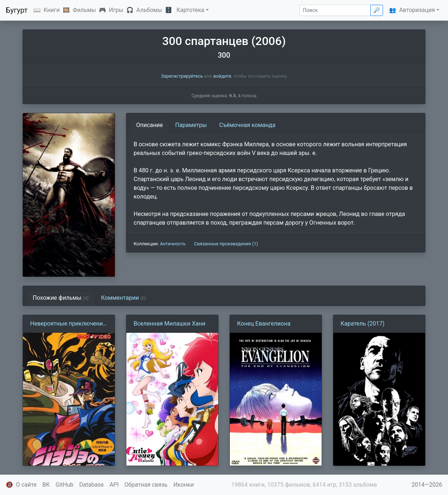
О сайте (26, 485)
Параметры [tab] (191, 125)
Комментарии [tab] (123, 298)
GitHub (64, 485)
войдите (222, 76)
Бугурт (17, 10)
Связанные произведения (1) (226, 244)
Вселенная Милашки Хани (170, 324)
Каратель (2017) (363, 324)
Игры (116, 10)
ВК (46, 485)
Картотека (190, 10)
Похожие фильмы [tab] (61, 298)
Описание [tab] (150, 125)
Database (91, 485)
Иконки (184, 485)
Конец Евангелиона (264, 324)
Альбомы (149, 10)
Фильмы (84, 10)
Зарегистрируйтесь (182, 76)
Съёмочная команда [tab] (247, 125)
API (114, 485)
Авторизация (417, 10)
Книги (52, 10)
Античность (173, 244)
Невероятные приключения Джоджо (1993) (68, 324)
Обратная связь (146, 485)
